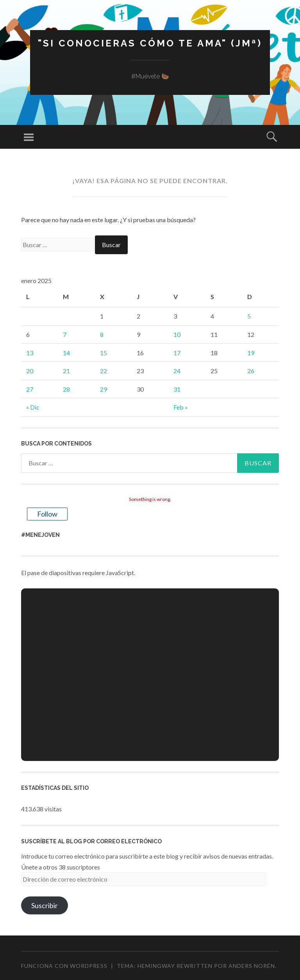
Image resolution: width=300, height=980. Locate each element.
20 (30, 371)
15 (104, 353)
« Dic (33, 407)
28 (66, 389)
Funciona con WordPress (64, 966)
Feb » (181, 407)
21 (66, 371)
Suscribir (45, 905)
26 (251, 371)
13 (30, 353)
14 (66, 353)
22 (104, 371)
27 (30, 389)
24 (177, 371)
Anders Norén (252, 966)
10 (177, 334)
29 (104, 389)
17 (177, 353)
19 (251, 353)
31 (177, 389)
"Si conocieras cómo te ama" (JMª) (150, 43)
